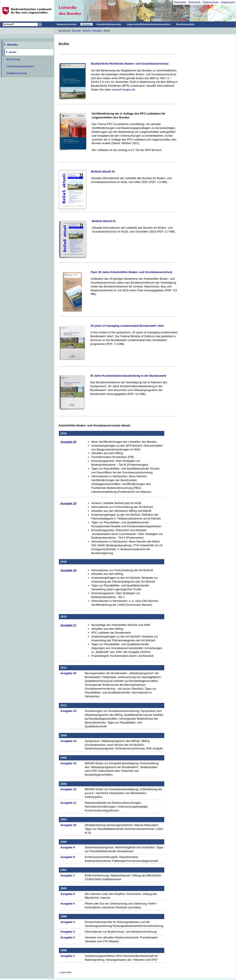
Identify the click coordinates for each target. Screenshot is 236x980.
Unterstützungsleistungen (20, 66)
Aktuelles (97, 31)
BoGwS (87, 24)
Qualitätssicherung (17, 73)
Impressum (228, 2)
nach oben (65, 972)
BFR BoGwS (13, 59)
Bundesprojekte (185, 24)
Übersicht (194, 2)
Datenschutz (211, 2)
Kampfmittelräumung (109, 24)
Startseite (180, 2)
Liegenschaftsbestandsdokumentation (149, 24)
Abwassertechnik (66, 24)
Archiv (13, 52)
